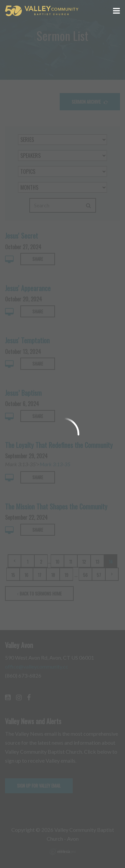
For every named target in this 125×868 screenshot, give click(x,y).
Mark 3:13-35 (55, 464)
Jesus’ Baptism (23, 393)
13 (97, 562)
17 (40, 575)
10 (57, 562)
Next (112, 574)
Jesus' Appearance (28, 288)
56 (85, 575)
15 (13, 575)
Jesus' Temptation (27, 340)
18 (53, 575)
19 (66, 575)
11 (71, 562)
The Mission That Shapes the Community (56, 506)
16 (26, 575)
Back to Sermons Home (39, 594)
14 (111, 562)
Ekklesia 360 (63, 852)
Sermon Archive (90, 102)
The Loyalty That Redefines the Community (59, 445)
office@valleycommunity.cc (37, 666)
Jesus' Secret (21, 236)
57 (99, 575)
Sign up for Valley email (39, 786)
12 (84, 562)
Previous (14, 561)
